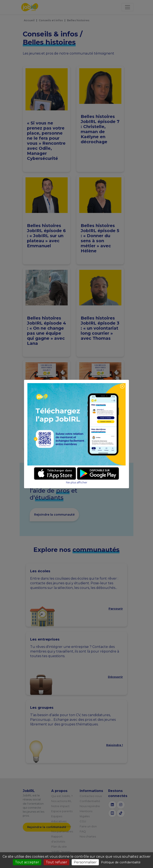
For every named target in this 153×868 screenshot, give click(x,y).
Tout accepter (27, 862)
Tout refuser (56, 862)
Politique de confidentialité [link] (121, 862)
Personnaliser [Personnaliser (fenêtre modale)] (85, 862)
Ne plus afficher (77, 482)
